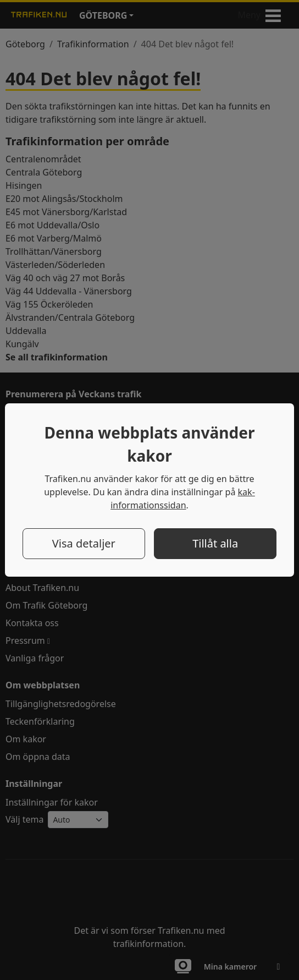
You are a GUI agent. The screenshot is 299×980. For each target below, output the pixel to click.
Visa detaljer (84, 543)
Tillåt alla (215, 543)
